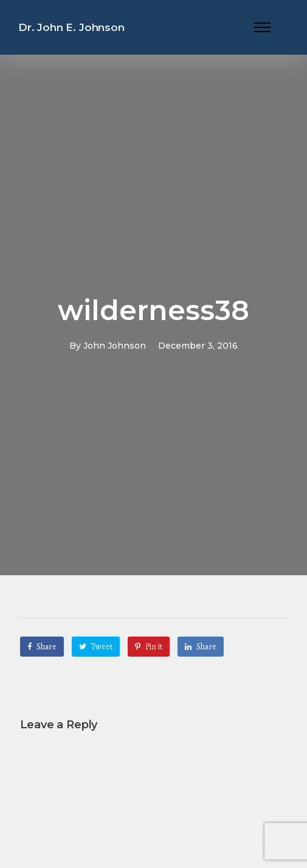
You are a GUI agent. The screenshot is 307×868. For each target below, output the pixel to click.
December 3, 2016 (198, 346)
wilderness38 (153, 310)
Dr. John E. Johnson (71, 27)
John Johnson (115, 346)
